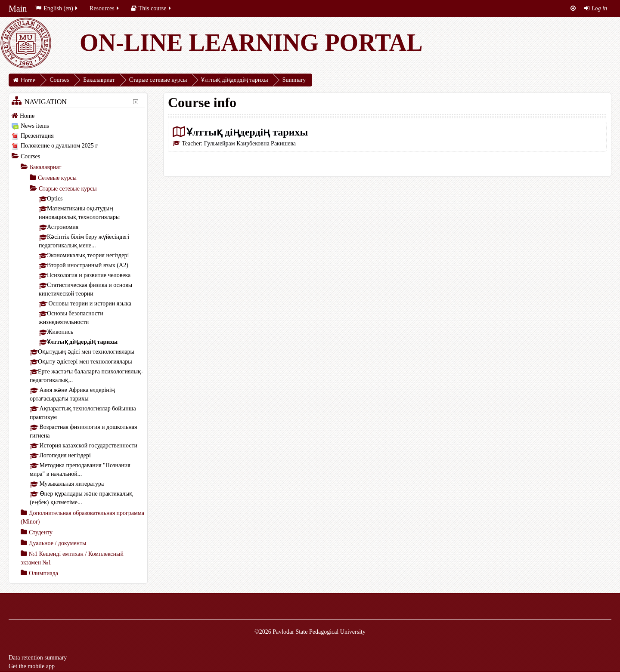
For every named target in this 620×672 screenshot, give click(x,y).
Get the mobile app (32, 666)
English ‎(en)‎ (57, 8)
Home (27, 116)
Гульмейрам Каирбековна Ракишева (250, 143)
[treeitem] (78, 116)
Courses (30, 156)
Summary (294, 80)
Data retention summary (38, 658)
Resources (105, 8)
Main (18, 9)
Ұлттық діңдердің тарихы (247, 132)
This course (152, 8)
